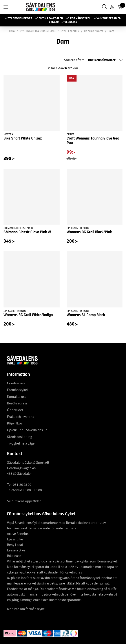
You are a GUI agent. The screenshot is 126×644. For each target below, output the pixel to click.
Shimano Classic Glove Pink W (27, 232)
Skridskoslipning (20, 437)
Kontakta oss (17, 397)
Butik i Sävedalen (51, 18)
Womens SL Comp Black (86, 315)
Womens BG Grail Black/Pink (89, 232)
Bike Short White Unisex (23, 138)
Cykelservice (16, 383)
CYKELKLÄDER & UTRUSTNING (38, 31)
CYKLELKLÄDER (70, 31)
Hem (12, 31)
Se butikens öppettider (24, 501)
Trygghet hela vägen (22, 443)
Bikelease (14, 556)
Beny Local (15, 545)
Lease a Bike (16, 550)
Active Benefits (18, 534)
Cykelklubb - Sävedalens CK (27, 430)
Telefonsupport (20, 18)
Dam (111, 31)
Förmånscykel (80, 18)
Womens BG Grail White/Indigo (28, 315)
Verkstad (71, 22)
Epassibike (15, 539)
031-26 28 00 (22, 485)
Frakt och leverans (21, 417)
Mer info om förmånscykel (26, 609)
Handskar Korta (94, 31)
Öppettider (15, 410)
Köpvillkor (15, 423)
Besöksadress (17, 403)
